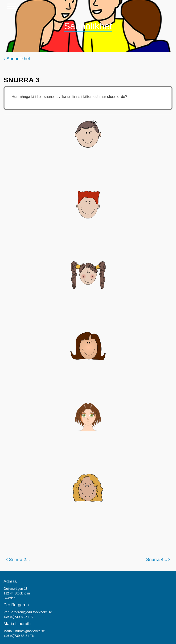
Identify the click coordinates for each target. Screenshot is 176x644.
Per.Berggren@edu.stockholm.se (28, 612)
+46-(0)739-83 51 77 (19, 617)
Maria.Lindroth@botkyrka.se (24, 631)
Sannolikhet (17, 59)
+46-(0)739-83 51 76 (19, 636)
